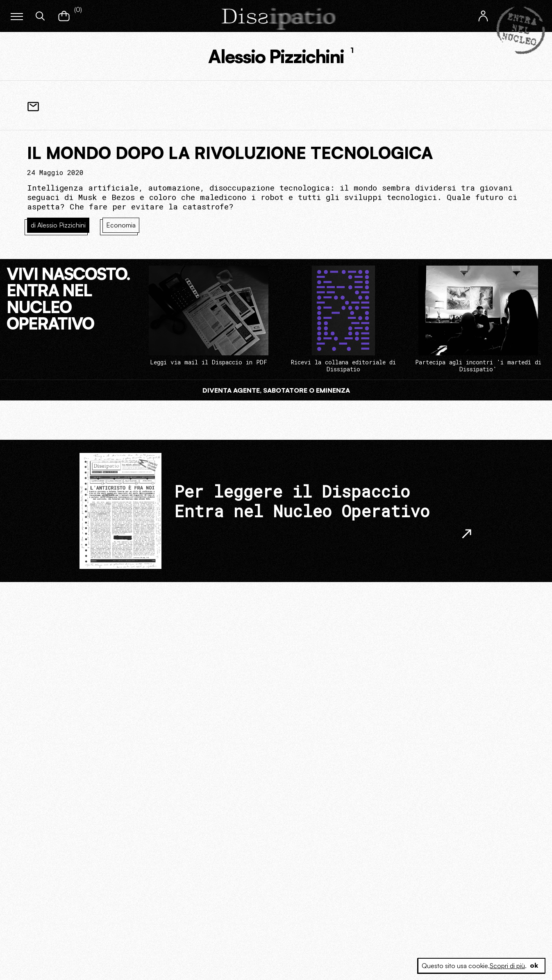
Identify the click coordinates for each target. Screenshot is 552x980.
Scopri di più (507, 966)
